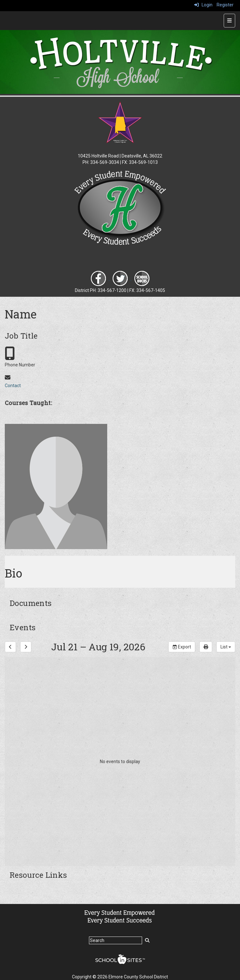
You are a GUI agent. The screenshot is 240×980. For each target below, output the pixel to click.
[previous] (10, 647)
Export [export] (182, 647)
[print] (206, 647)
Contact (13, 386)
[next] (26, 647)
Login (203, 5)
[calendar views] (226, 647)
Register (225, 5)
